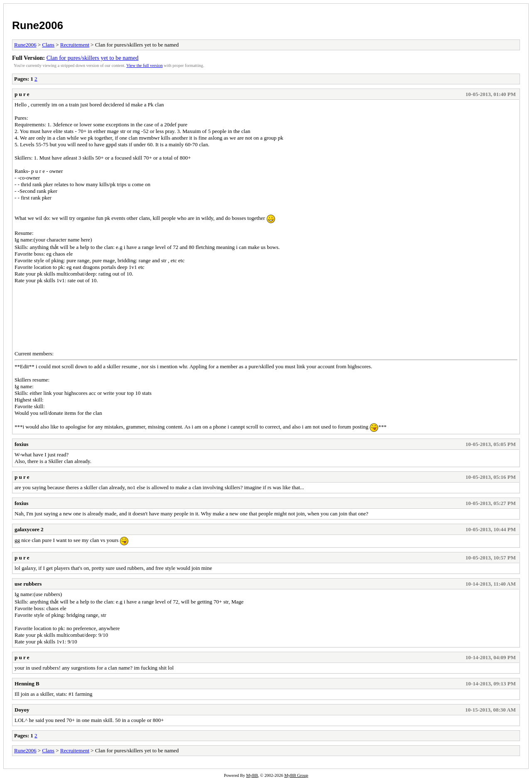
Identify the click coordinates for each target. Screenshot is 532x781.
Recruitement (75, 45)
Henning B (27, 684)
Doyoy (22, 710)
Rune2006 (38, 25)
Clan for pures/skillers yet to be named (93, 58)
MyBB (252, 775)
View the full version (144, 65)
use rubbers (28, 584)
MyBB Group (296, 775)
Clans (48, 45)
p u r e (22, 94)
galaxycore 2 (29, 529)
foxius (21, 444)
